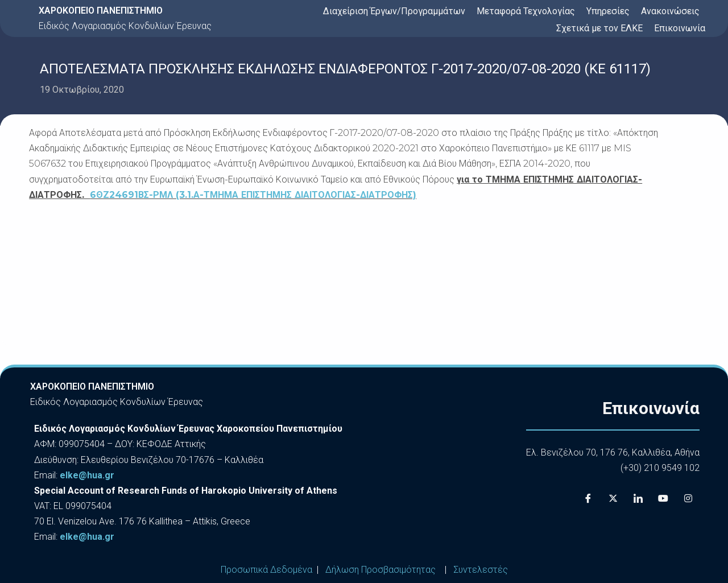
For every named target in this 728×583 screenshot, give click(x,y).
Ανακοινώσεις (670, 11)
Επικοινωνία (680, 28)
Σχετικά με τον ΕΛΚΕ (599, 28)
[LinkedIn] (638, 498)
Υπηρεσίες (608, 11)
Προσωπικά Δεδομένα (266, 570)
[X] (613, 498)
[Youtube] (663, 498)
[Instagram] (688, 498)
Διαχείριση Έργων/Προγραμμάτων (394, 11)
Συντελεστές (481, 570)
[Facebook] (588, 498)
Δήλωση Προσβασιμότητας (380, 570)
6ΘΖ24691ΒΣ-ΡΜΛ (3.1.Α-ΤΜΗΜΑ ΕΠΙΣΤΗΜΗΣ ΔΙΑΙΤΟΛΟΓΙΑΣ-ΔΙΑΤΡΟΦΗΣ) (253, 195)
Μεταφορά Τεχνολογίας (526, 11)
